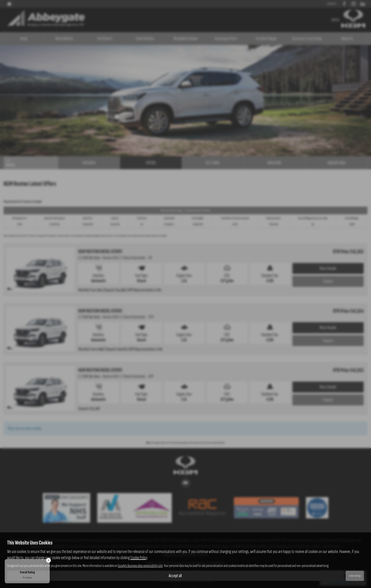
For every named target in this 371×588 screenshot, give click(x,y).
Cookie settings (355, 576)
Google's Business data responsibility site (140, 566)
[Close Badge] (49, 560)
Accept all (175, 576)
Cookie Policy (139, 558)
